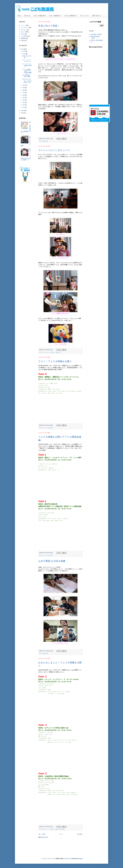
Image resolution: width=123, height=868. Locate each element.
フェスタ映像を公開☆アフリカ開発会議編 (27, 71)
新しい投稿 (42, 834)
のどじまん (24, 30)
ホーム (61, 834)
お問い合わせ (96, 16)
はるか (63, 829)
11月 (24, 54)
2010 (23, 113)
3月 (24, 102)
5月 (24, 98)
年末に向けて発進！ (49, 26)
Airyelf (66, 859)
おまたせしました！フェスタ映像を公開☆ (27, 81)
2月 (24, 105)
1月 (24, 107)
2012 (23, 49)
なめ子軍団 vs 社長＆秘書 (52, 561)
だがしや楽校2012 (70, 16)
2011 (23, 111)
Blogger (81, 859)
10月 (24, 85)
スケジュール (84, 16)
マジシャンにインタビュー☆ (54, 150)
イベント (46, 352)
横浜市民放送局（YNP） (95, 37)
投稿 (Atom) (45, 837)
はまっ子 (46, 141)
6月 (24, 95)
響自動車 (23, 38)
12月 (24, 51)
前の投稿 (80, 834)
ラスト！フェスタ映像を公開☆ (55, 361)
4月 (24, 100)
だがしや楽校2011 (55, 16)
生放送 (23, 41)
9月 (24, 88)
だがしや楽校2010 (40, 16)
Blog (19, 16)
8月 (24, 90)
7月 (24, 93)
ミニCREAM (24, 36)
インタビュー (52, 352)
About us (27, 16)
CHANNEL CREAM (96, 34)
